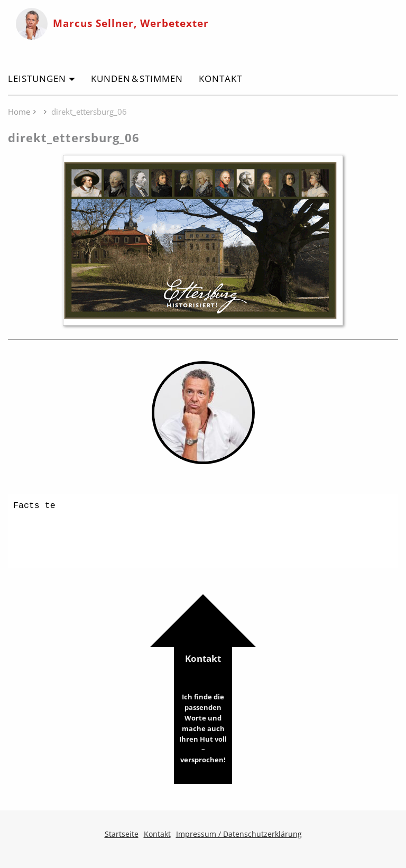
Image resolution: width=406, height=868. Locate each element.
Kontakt (220, 79)
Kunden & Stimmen (137, 79)
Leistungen (37, 79)
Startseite (122, 834)
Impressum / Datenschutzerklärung (239, 834)
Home (19, 112)
